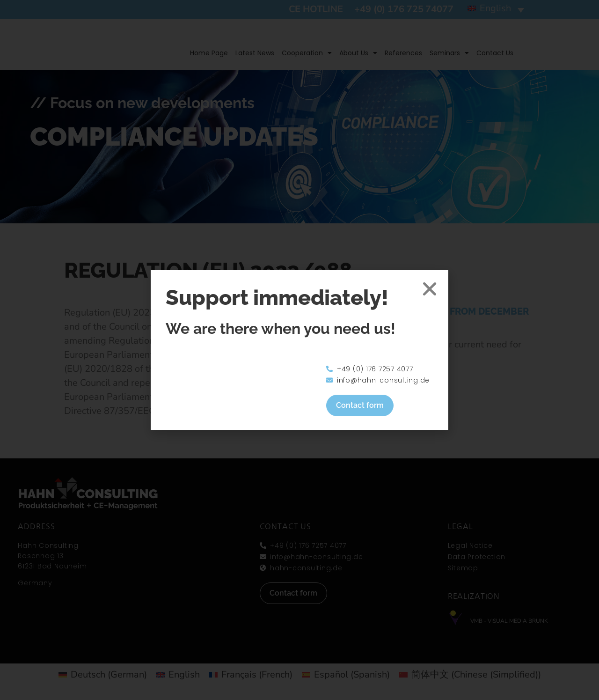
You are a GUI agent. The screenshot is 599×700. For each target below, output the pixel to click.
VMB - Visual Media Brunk (509, 621)
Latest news (255, 53)
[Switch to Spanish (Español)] (346, 675)
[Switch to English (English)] (178, 675)
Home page (209, 53)
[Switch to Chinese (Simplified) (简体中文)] (470, 675)
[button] (496, 9)
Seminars (449, 53)
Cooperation (307, 53)
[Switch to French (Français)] (251, 675)
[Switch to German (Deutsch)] (103, 675)
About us (358, 53)
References (403, 53)
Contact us (495, 53)
